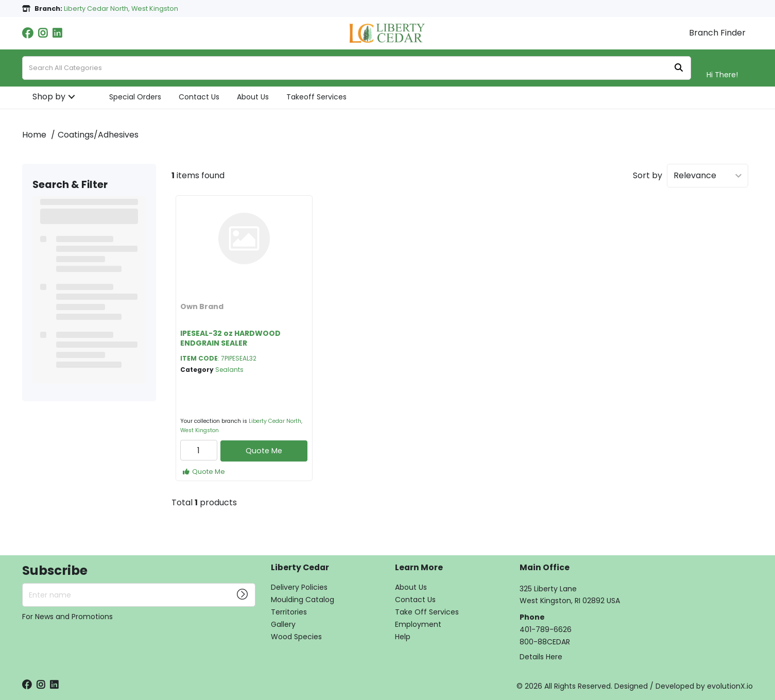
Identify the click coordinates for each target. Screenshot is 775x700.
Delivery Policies (299, 587)
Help (403, 637)
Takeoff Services (316, 97)
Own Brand (202, 306)
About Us (253, 97)
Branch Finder (717, 33)
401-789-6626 (546, 629)
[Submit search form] (679, 68)
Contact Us (199, 97)
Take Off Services (427, 612)
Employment (418, 624)
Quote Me (264, 451)
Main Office (545, 568)
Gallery (283, 624)
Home (34, 135)
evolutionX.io (730, 686)
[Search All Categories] (357, 68)
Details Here (541, 657)
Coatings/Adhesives (98, 135)
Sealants (229, 370)
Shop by (49, 97)
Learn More (419, 568)
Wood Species (296, 637)
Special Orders (135, 97)
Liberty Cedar (300, 568)
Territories (289, 612)
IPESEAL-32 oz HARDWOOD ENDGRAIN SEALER (230, 338)
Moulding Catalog (303, 600)
